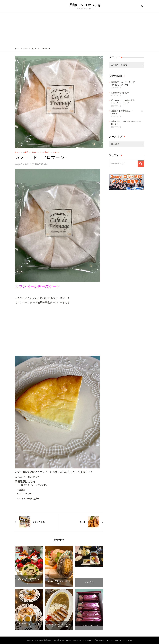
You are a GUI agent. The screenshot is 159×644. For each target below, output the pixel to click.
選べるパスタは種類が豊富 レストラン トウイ (128, 102)
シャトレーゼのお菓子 (29, 499)
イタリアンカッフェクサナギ (29, 625)
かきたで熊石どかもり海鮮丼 (59, 582)
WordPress (127, 640)
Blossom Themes (105, 640)
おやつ (17, 152)
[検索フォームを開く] (142, 6)
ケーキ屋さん (45, 152)
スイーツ (56, 152)
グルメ (34, 152)
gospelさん (19, 164)
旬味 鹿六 (89, 582)
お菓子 (26, 152)
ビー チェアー (26, 494)
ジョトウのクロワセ (89, 625)
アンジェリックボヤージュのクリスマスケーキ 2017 (29, 581)
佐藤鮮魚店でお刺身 (120, 93)
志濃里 (22, 490)
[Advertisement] (79, 30)
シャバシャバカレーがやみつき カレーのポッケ (59, 625)
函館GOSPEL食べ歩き (85, 5)
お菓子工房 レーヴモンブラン (33, 485)
